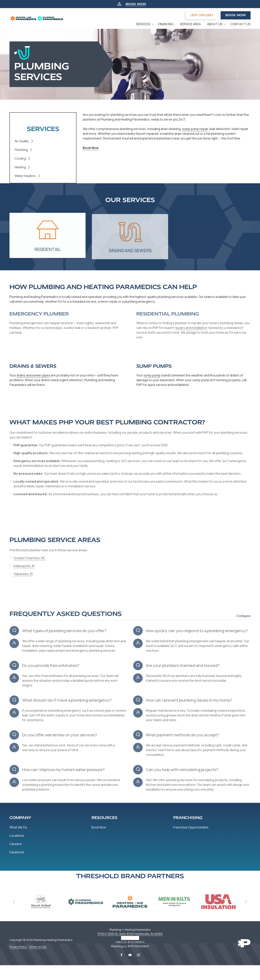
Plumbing (21, 150)
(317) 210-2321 (202, 15)
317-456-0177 (130, 938)
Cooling (20, 158)
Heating (20, 167)
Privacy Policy (18, 947)
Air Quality (22, 141)
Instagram (138, 955)
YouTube (130, 955)
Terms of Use (38, 947)
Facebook (122, 955)
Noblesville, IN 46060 (149, 934)
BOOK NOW (136, 4)
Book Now (236, 15)
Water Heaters (25, 176)
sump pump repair (195, 129)
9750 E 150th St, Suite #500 (116, 934)
